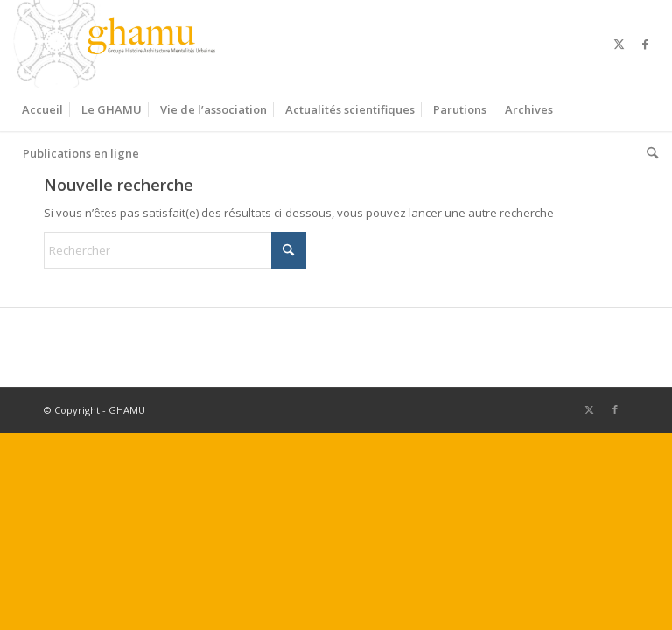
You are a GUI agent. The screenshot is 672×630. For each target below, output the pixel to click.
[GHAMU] (117, 44)
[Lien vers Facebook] (646, 44)
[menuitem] (42, 109)
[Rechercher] (648, 153)
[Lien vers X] (619, 44)
